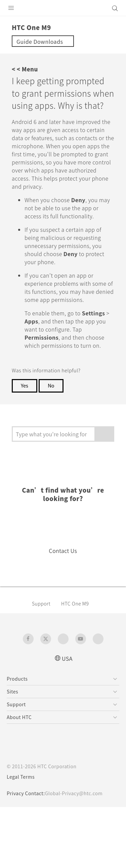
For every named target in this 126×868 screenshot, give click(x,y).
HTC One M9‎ (75, 603)
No (51, 385)
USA (67, 658)
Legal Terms (21, 777)
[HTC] (63, 8)
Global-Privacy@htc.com (74, 793)
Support (41, 603)
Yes (25, 385)
